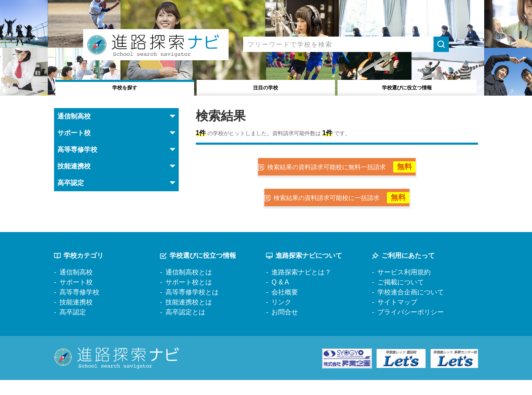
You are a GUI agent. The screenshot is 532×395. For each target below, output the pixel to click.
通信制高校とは (189, 287)
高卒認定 (73, 327)
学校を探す (125, 87)
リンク (281, 317)
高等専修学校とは (192, 307)
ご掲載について (401, 297)
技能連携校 (76, 317)
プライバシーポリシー (411, 327)
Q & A (280, 297)
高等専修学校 (79, 307)
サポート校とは (189, 297)
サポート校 (76, 297)
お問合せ (285, 327)
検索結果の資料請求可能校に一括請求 (343, 209)
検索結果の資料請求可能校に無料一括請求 (343, 171)
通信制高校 (76, 287)
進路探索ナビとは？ (301, 287)
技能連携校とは (189, 317)
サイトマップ (397, 317)
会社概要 (285, 307)
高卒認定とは (185, 327)
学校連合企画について (411, 307)
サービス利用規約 (404, 287)
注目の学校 (266, 87)
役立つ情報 (407, 87)
